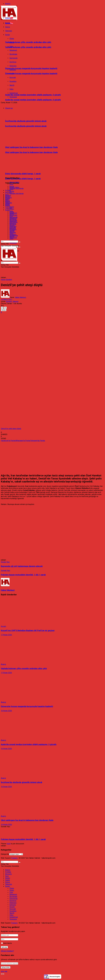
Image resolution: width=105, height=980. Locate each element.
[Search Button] (19, 247)
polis (11, 184)
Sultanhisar (14, 236)
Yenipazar (13, 97)
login (9, 844)
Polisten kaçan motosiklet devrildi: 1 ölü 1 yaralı (23, 839)
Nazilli (12, 231)
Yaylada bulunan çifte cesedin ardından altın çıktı (28, 42)
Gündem (9, 280)
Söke (11, 234)
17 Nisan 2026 (6, 635)
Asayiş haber (14, 187)
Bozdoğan (13, 215)
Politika (8, 190)
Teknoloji (9, 208)
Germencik (14, 217)
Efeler (12, 207)
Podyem (14, 858)
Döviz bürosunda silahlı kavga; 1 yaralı (23, 179)
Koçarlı (12, 225)
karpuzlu (13, 223)
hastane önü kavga (16, 193)
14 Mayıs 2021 (7, 299)
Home (3, 280)
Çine (11, 211)
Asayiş (8, 4)
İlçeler (8, 205)
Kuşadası (13, 229)
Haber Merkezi (20, 297)
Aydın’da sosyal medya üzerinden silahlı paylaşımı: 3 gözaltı (33, 95)
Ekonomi (8, 193)
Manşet (16, 301)
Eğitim (8, 197)
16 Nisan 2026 (6, 711)
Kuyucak (13, 227)
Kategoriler (5, 854)
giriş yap (4, 971)
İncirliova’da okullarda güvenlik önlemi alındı (26, 121)
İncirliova (13, 219)
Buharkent (13, 213)
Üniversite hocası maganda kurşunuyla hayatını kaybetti (31, 68)
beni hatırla (8, 943)
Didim (12, 209)
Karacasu (13, 221)
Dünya (8, 201)
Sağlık (8, 199)
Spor (7, 195)
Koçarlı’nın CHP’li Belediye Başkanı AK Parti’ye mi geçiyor (28, 631)
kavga (12, 191)
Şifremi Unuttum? (7, 951)
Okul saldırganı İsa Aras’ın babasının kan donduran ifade (31, 147)
